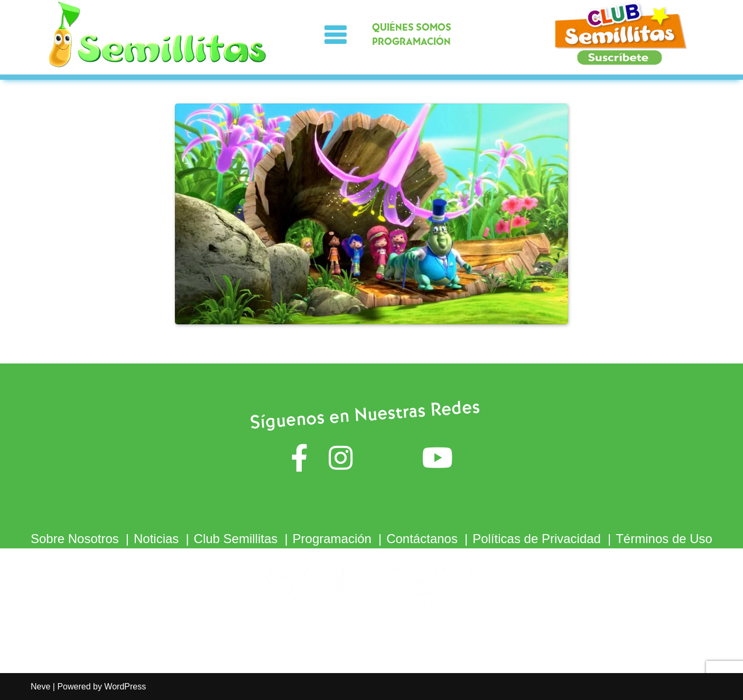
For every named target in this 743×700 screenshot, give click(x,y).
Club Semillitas (236, 539)
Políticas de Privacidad (537, 539)
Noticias (156, 539)
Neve (40, 687)
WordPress (125, 687)
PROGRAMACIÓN (411, 42)
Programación (332, 539)
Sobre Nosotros (75, 539)
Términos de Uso (664, 539)
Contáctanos (422, 539)
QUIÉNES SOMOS (412, 28)
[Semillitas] (158, 35)
